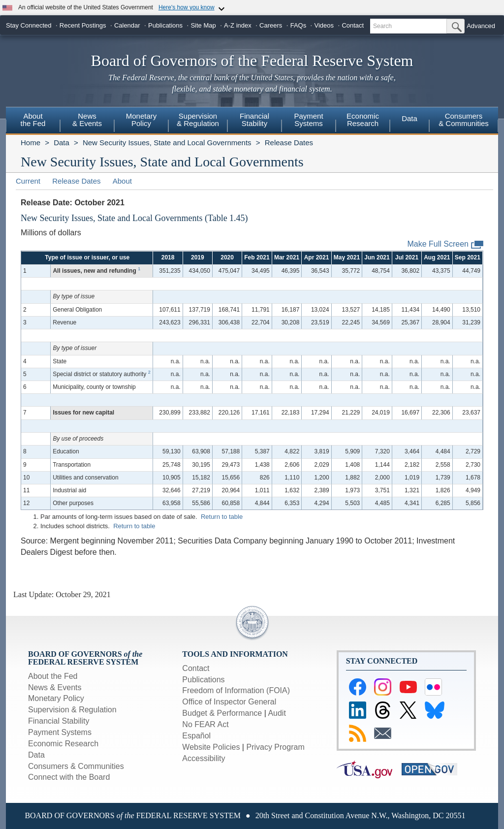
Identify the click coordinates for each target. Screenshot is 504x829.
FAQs (299, 25)
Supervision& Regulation (198, 120)
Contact (353, 25)
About (122, 181)
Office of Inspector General (229, 702)
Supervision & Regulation (72, 710)
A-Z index (238, 25)
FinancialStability (254, 120)
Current (28, 181)
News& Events (87, 120)
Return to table (222, 517)
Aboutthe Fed (33, 120)
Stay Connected (29, 25)
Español (196, 736)
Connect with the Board (69, 777)
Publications (165, 25)
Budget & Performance (222, 713)
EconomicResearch (363, 120)
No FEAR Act (205, 724)
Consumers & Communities (464, 120)
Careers (271, 25)
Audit (277, 713)
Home (31, 143)
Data (409, 118)
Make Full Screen (446, 244)
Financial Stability (59, 721)
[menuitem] (33, 121)
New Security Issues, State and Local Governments (167, 143)
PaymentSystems (308, 120)
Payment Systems (60, 732)
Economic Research (63, 744)
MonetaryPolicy (142, 120)
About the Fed (53, 676)
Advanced (481, 26)
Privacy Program (275, 747)
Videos (324, 25)
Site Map (203, 25)
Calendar (127, 25)
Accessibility (204, 758)
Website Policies (211, 747)
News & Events (55, 687)
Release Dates (289, 143)
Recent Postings (83, 25)
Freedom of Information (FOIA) (236, 690)
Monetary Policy (56, 698)
